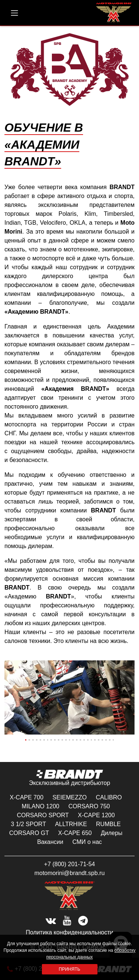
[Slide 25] (113, 740)
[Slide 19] (92, 740)
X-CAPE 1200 (96, 815)
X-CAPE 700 (27, 797)
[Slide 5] (40, 740)
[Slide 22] (102, 740)
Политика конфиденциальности (69, 932)
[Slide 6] (44, 740)
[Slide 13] (70, 740)
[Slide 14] (73, 740)
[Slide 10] (59, 740)
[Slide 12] (66, 740)
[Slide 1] (26, 740)
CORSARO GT (29, 833)
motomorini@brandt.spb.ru (70, 873)
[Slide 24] (110, 740)
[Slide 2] (29, 740)
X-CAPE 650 (75, 833)
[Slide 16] (80, 740)
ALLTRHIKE (71, 824)
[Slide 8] (51, 740)
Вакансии (50, 842)
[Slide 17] (84, 740)
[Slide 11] (62, 740)
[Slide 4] (37, 740)
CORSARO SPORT (43, 815)
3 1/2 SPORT (28, 824)
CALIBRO (109, 797)
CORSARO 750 (89, 806)
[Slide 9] (55, 740)
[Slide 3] (33, 740)
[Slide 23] (106, 740)
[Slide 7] (48, 740)
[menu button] (14, 13)
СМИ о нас (87, 842)
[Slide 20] (95, 740)
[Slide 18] (88, 740)
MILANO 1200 (41, 806)
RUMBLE (108, 824)
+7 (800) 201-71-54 (69, 864)
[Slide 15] (77, 740)
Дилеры (112, 833)
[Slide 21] (99, 740)
